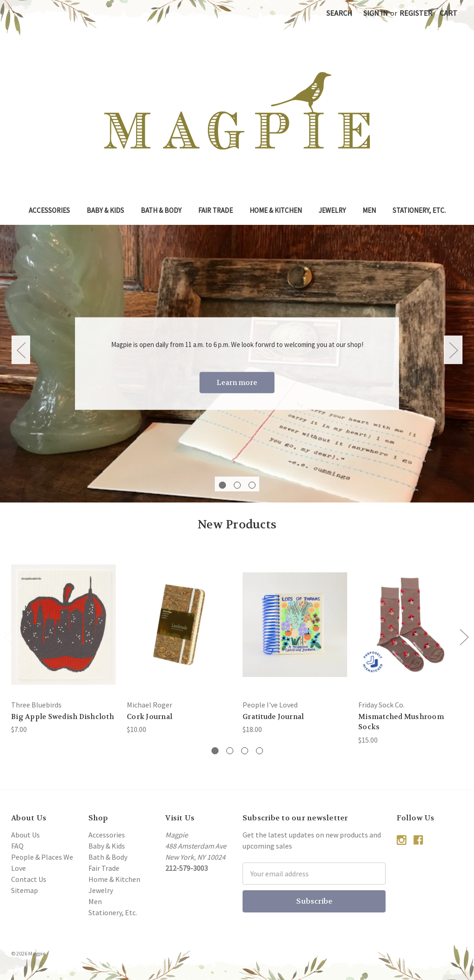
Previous (21, 350)
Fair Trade (215, 210)
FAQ (17, 846)
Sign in (376, 13)
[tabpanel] (237, 364)
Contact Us (29, 879)
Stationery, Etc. (419, 210)
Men (369, 210)
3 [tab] (252, 485)
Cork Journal (150, 717)
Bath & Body (161, 210)
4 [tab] (259, 751)
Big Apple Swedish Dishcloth (62, 717)
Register (416, 13)
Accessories (49, 210)
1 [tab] (222, 485)
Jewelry (332, 210)
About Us (25, 835)
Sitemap (25, 890)
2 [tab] (237, 485)
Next (453, 350)
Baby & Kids (105, 210)
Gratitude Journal (273, 717)
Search (339, 13)
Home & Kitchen (276, 210)
